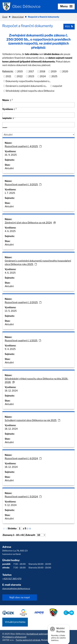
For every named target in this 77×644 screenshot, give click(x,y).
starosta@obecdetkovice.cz (16, 589)
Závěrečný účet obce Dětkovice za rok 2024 (30, 223)
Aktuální (9, 168)
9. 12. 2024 (11, 505)
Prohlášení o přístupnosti (14, 637)
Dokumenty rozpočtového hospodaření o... (28, 81)
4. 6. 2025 (10, 231)
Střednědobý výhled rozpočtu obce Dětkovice (30, 91)
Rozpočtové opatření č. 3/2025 (23, 185)
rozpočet (57, 86)
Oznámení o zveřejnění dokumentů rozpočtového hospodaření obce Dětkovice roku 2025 (38, 263)
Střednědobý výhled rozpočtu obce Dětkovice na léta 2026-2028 (37, 380)
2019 (54, 71)
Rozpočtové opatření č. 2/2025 (23, 302)
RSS (69, 27)
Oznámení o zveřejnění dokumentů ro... (26, 86)
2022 (20, 76)
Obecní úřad (18, 17)
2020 (65, 71)
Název (7, 100)
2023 (31, 76)
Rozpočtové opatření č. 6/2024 (23, 458)
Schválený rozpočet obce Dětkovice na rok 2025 (32, 420)
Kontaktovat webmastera (39, 634)
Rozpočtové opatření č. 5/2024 (23, 497)
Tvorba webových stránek (28, 640)
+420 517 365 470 (12, 579)
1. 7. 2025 (10, 193)
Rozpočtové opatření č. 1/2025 (23, 341)
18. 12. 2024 (11, 391)
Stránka (12, 528)
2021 (8, 76)
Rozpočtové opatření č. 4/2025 (23, 146)
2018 (42, 71)
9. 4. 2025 (10, 349)
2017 (31, 71)
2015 (20, 71)
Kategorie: (8, 71)
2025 (54, 76)
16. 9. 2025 (11, 155)
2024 (43, 76)
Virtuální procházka (15, 622)
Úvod (5, 17)
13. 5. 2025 (11, 311)
